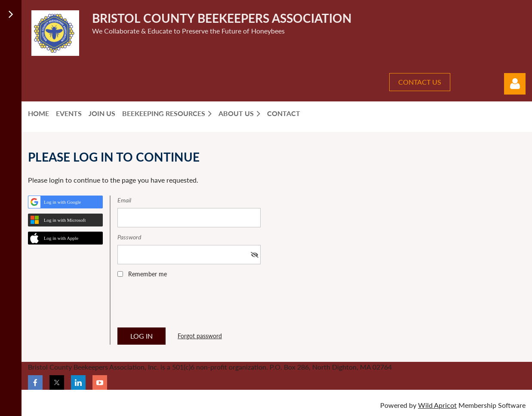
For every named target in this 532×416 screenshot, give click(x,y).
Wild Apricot (437, 405)
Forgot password (200, 336)
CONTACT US (420, 82)
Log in (515, 84)
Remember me (148, 274)
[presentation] (183, 306)
